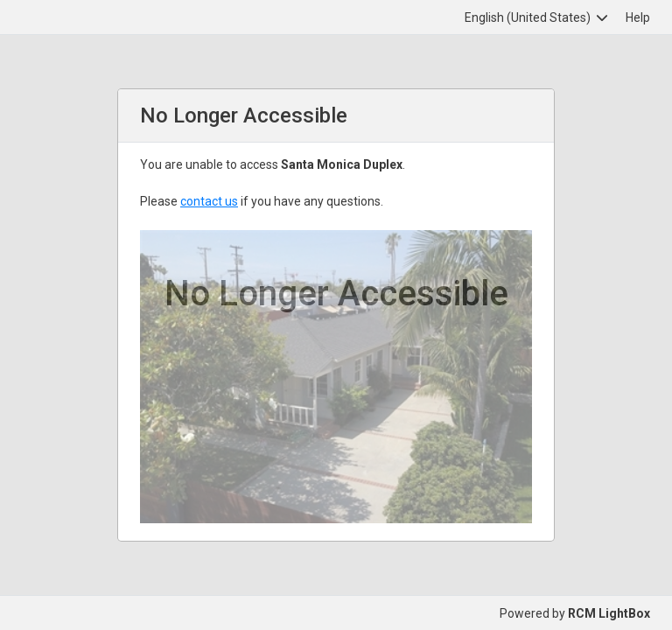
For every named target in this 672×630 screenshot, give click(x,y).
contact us (209, 201)
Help (638, 17)
